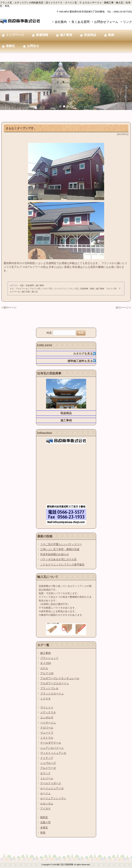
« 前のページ (9, 307)
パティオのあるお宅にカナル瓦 (58, 559)
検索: (49, 333)
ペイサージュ (48, 723)
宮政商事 (84, 289)
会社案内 (61, 22)
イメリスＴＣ (60, 289)
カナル (44, 668)
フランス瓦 (73, 289)
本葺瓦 (44, 828)
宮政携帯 (30, 285)
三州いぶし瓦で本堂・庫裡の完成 (60, 549)
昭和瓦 (44, 817)
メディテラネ (48, 712)
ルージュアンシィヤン (53, 798)
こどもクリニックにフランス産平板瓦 (62, 565)
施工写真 (26, 292)
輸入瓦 (35, 292)
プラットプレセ (49, 688)
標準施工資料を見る (82, 361)
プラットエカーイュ (52, 694)
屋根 (92, 289)
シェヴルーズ (48, 763)
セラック (45, 773)
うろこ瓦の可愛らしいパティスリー (61, 544)
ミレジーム (47, 778)
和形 (43, 833)
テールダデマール (51, 743)
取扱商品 (66, 413)
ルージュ (45, 793)
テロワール (47, 728)
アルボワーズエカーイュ (55, 683)
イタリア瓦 (47, 289)
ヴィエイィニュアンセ (53, 753)
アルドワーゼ (22, 289)
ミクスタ (45, 699)
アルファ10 (35, 289)
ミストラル (47, 738)
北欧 (22, 285)
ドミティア (47, 758)
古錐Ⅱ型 (45, 822)
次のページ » (123, 307)
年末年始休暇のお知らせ (55, 554)
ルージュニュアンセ (52, 788)
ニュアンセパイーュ (52, 748)
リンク (127, 22)
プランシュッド (49, 658)
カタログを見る (84, 354)
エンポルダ (47, 717)
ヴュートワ (47, 733)
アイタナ (45, 809)
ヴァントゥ (47, 707)
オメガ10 (46, 663)
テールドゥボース (51, 783)
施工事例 (40, 285)
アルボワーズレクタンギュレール (60, 678)
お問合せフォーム (106, 22)
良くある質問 (81, 22)
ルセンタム (47, 803)
